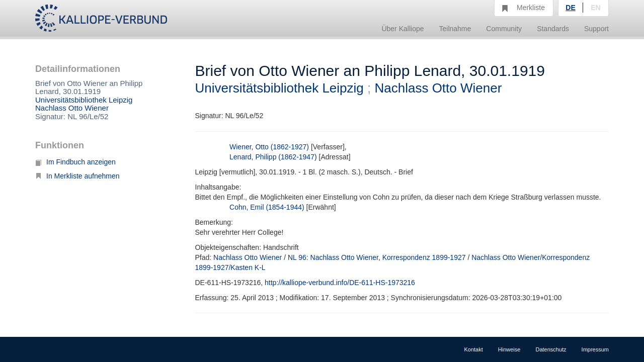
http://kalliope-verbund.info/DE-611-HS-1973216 (340, 283)
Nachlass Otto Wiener (72, 108)
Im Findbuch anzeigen (75, 162)
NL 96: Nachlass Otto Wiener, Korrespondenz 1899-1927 (377, 257)
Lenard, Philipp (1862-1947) (273, 157)
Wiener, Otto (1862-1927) (269, 147)
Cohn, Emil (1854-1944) (267, 207)
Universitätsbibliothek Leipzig (84, 100)
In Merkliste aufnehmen (77, 176)
